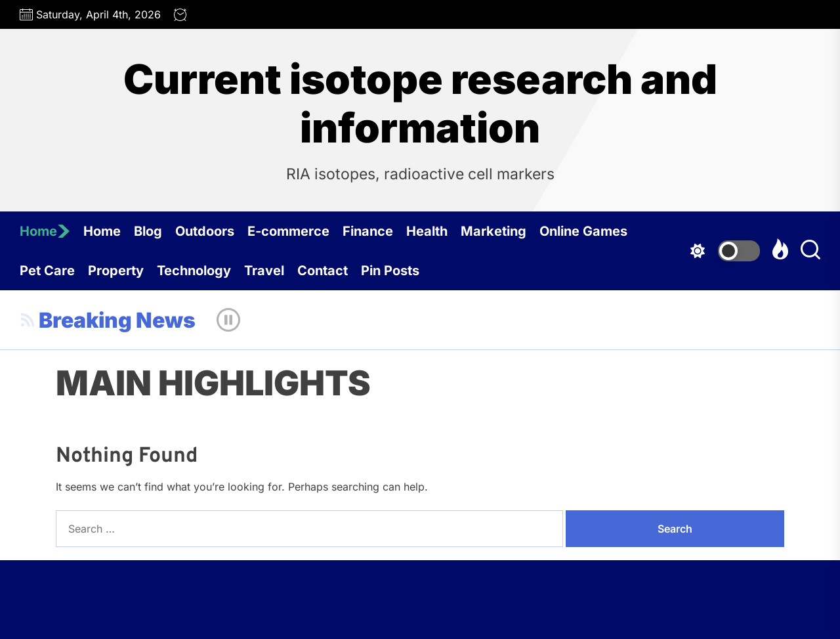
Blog (148, 231)
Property (116, 271)
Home (45, 231)
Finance (368, 231)
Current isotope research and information (420, 104)
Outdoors (205, 231)
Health (427, 231)
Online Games (583, 231)
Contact (323, 271)
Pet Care (47, 271)
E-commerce (288, 231)
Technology (194, 271)
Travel (264, 271)
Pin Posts (390, 271)
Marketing (493, 231)
